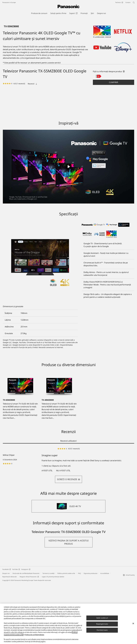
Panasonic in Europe (9, 2)
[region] (68, 624)
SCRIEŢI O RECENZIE (68, 540)
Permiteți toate (102, 630)
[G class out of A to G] (98, 137)
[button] (114, 143)
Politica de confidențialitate (34, 635)
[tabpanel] (68, 526)
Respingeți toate (102, 624)
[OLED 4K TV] (68, 567)
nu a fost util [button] (63, 532)
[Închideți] (133, 623)
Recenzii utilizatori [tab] (68, 502)
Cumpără (114, 143)
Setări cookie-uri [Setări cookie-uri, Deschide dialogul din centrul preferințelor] (102, 618)
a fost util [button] (47, 532)
